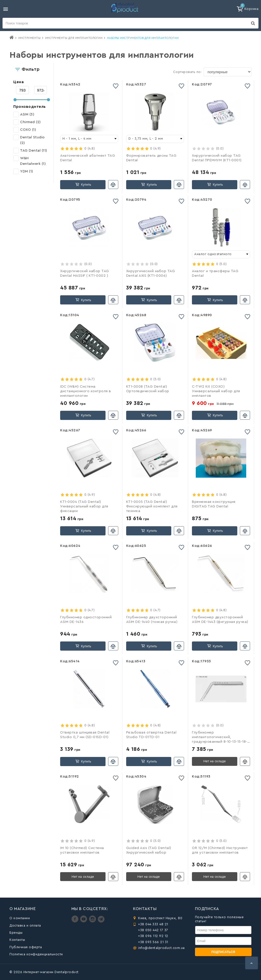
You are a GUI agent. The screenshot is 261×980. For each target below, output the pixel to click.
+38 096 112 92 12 (153, 936)
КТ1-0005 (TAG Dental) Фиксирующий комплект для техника (152, 506)
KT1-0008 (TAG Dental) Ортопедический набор (148, 389)
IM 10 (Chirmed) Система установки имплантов (82, 850)
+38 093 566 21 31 (153, 942)
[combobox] (89, 139)
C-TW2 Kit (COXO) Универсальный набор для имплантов (216, 391)
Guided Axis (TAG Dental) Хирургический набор (149, 850)
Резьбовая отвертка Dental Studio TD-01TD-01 (151, 735)
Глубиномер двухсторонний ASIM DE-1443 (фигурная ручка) (220, 620)
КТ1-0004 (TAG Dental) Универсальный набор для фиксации (84, 506)
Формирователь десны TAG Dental (151, 158)
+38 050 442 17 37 (153, 930)
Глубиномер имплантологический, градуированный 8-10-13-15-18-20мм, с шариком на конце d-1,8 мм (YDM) (221, 737)
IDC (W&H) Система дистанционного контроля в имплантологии (86, 391)
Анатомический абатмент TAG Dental (88, 158)
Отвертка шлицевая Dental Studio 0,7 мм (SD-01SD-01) (85, 735)
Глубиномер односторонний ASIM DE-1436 (86, 620)
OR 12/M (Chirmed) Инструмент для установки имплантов (220, 850)
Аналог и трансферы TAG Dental (215, 273)
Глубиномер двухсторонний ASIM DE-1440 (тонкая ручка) (152, 620)
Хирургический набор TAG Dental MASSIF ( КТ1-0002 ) (85, 273)
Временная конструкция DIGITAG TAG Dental (214, 504)
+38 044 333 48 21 (153, 924)
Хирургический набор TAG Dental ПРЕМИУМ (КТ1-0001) (217, 158)
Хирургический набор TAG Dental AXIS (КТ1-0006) (151, 273)
